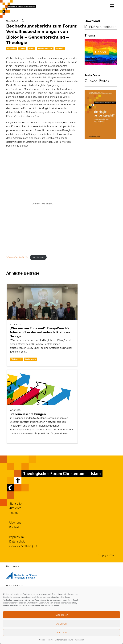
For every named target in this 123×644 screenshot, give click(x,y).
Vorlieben (61, 633)
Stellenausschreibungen (28, 414)
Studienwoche (31, 359)
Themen (15, 513)
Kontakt (14, 527)
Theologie (60, 48)
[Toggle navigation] (112, 7)
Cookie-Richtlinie (46, 640)
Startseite (15, 504)
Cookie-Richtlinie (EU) (23, 546)
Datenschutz (17, 541)
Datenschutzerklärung (64, 640)
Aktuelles (15, 508)
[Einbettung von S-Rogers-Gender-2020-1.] (42, 204)
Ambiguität (12, 48)
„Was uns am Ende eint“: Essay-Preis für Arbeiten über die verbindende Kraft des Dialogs (40, 332)
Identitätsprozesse (45, 48)
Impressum (79, 640)
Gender (31, 48)
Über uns (15, 522)
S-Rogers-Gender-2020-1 (17, 257)
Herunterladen (38, 257)
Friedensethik (16, 359)
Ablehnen (61, 624)
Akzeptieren (62, 615)
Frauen (22, 48)
